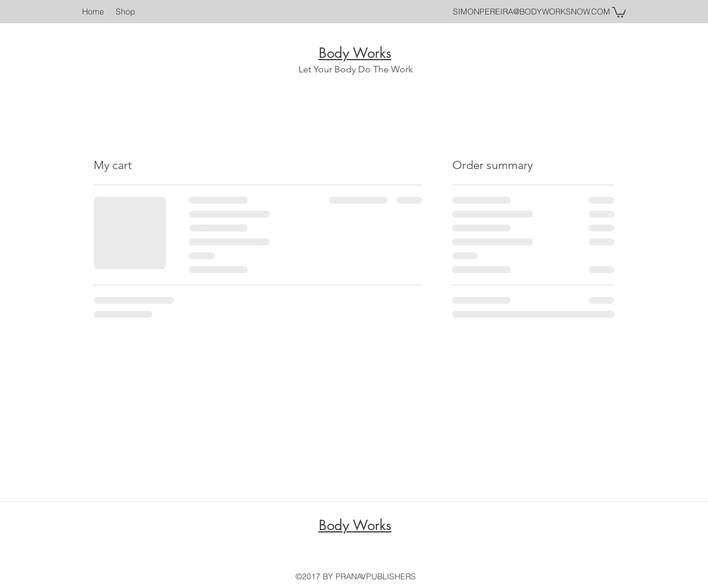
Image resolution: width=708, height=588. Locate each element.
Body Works (355, 53)
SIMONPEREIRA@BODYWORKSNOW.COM (532, 12)
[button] (619, 12)
